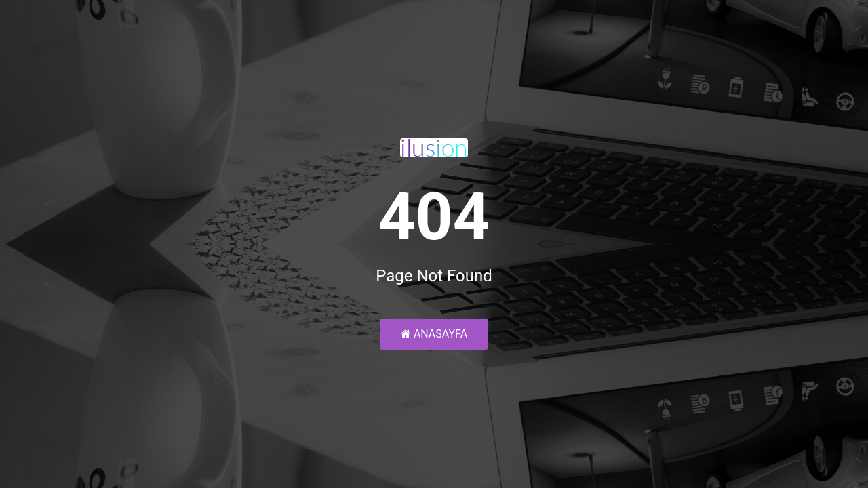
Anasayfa (434, 334)
